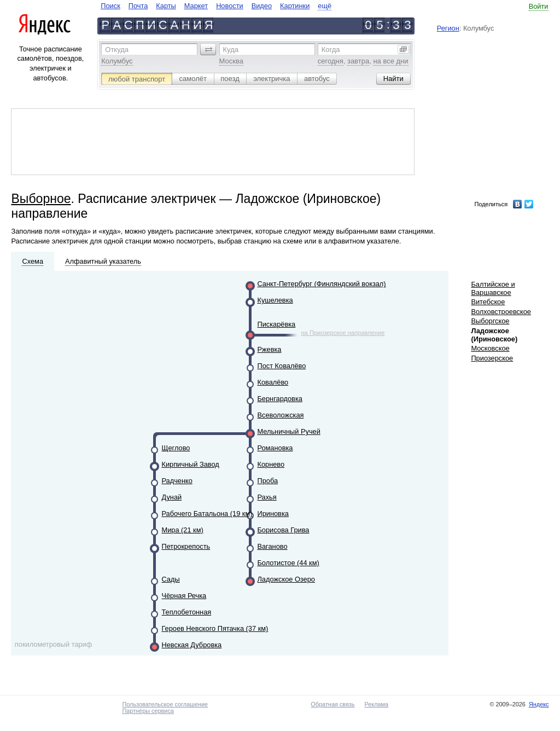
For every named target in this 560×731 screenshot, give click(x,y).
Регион (448, 28)
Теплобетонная (186, 612)
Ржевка (269, 349)
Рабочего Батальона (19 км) (207, 514)
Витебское (488, 302)
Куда (231, 50)
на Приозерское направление (343, 333)
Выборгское (490, 321)
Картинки (295, 6)
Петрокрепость (186, 546)
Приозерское (492, 358)
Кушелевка (275, 300)
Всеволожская (280, 415)
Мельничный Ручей (288, 431)
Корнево (271, 464)
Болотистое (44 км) (288, 563)
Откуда (117, 50)
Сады (170, 579)
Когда (331, 50)
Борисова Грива (283, 530)
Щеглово (176, 448)
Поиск (110, 6)
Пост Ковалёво (281, 366)
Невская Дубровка (191, 645)
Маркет (196, 6)
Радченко (177, 481)
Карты (166, 6)
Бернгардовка (279, 399)
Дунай (171, 497)
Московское (490, 348)
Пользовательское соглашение (165, 704)
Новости (230, 6)
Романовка (275, 448)
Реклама (376, 704)
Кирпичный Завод (190, 464)
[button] (208, 49)
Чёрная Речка (184, 596)
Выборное (41, 199)
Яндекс (539, 704)
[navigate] (216, 6)
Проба (267, 481)
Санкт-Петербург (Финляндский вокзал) (321, 284)
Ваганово (272, 546)
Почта (138, 6)
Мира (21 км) (182, 530)
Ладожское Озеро (286, 579)
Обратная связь (332, 704)
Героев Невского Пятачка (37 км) (215, 628)
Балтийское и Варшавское (493, 288)
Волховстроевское (501, 312)
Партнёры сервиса (148, 711)
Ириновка (273, 514)
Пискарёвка (276, 324)
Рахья (267, 497)
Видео (262, 6)
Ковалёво (273, 382)
